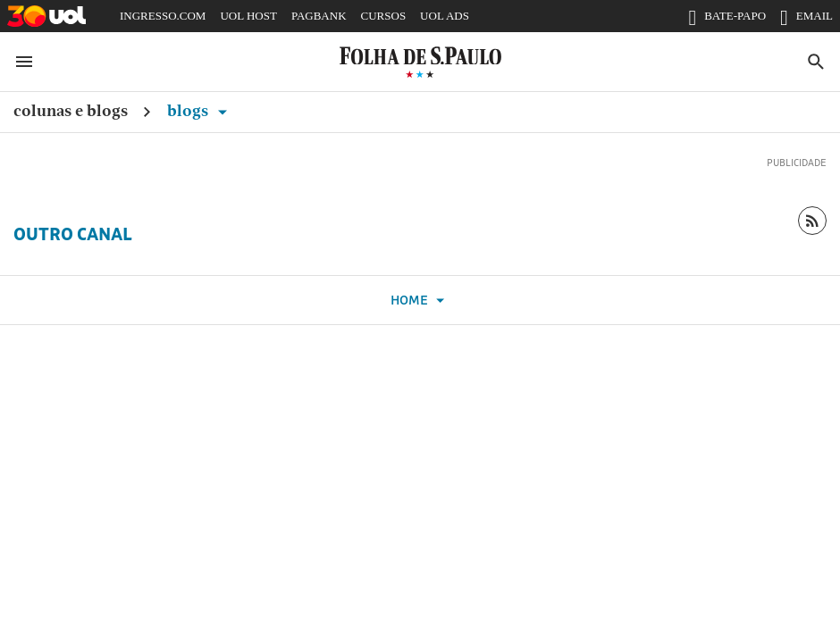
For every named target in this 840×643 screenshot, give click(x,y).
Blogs (200, 110)
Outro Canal (73, 234)
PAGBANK (319, 16)
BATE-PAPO (727, 20)
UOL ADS (445, 16)
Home (420, 301)
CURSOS (384, 16)
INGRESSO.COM (163, 16)
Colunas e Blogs (71, 110)
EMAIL (806, 20)
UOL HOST (248, 16)
